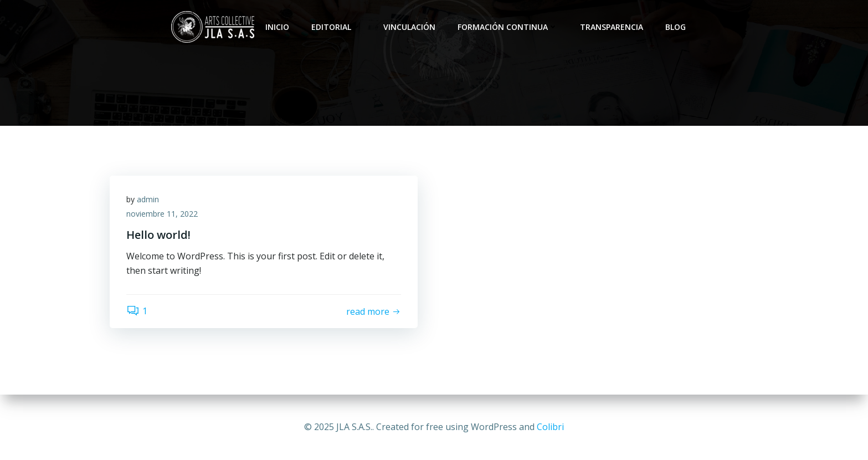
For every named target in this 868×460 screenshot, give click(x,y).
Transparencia (612, 27)
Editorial (336, 27)
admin (148, 199)
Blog (676, 27)
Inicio (277, 27)
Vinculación (409, 27)
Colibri (550, 427)
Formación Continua (508, 27)
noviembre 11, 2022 (162, 214)
